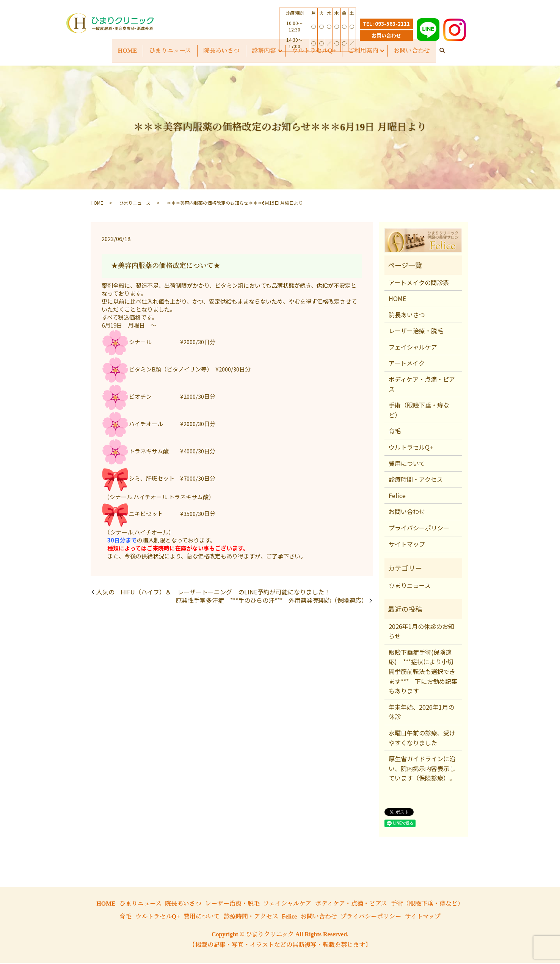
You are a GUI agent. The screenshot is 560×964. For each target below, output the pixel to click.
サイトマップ (407, 545)
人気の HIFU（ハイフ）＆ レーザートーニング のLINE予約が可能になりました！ (213, 593)
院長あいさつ (407, 316)
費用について (407, 464)
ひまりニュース (170, 51)
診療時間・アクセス (416, 480)
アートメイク (407, 364)
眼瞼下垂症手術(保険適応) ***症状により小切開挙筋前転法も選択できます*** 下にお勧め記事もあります (423, 672)
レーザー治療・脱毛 (416, 332)
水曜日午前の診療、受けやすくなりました (422, 739)
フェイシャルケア (413, 348)
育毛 (395, 432)
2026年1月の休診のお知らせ (421, 632)
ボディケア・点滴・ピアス (422, 385)
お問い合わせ (386, 35)
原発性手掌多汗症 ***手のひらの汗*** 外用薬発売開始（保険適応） (271, 601)
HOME (127, 51)
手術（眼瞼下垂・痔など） (419, 411)
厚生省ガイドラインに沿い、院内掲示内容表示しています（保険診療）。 (422, 769)
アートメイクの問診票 (419, 283)
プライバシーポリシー (419, 529)
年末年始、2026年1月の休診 (421, 713)
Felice (397, 497)
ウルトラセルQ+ (411, 448)
